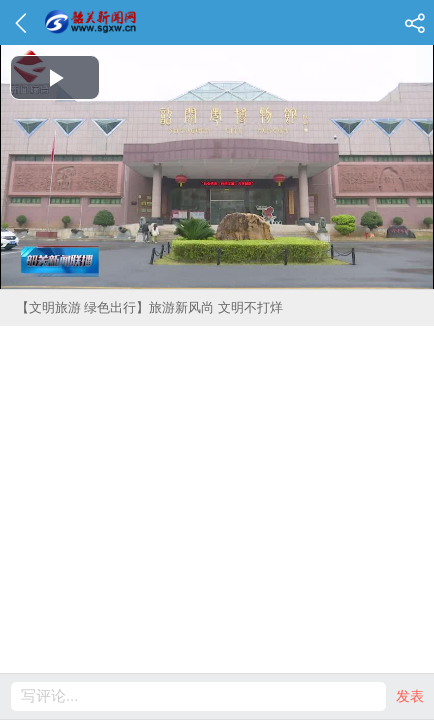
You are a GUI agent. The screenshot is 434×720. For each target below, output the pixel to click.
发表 (410, 696)
